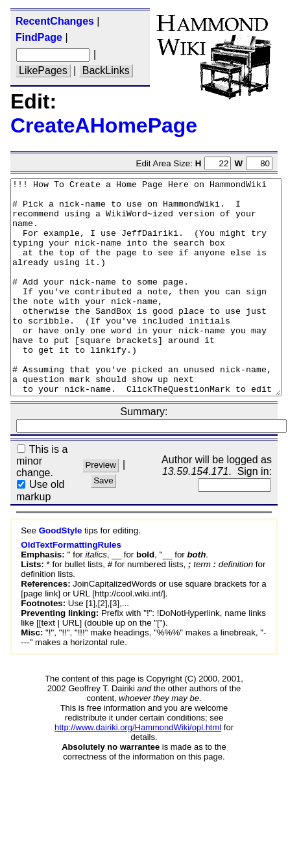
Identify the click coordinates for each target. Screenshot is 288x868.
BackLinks (106, 70)
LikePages (43, 70)
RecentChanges (55, 21)
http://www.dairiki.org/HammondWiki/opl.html (138, 770)
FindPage (39, 37)
